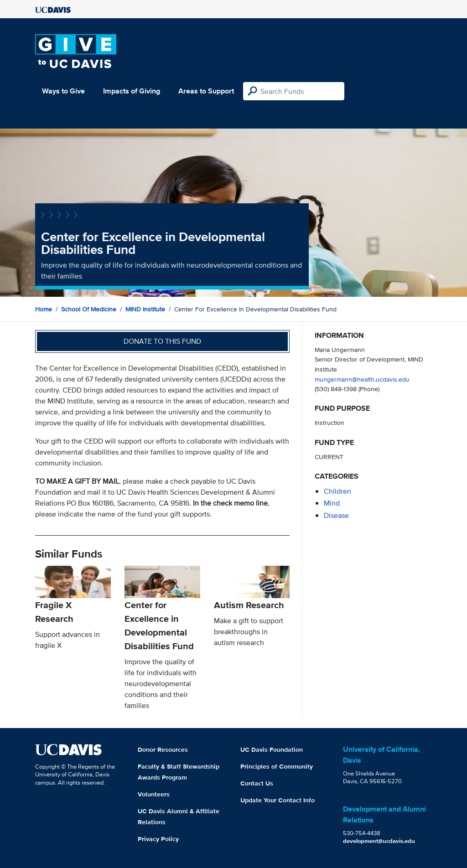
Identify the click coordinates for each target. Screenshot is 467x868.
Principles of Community (277, 766)
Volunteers (154, 794)
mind (332, 503)
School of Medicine (89, 309)
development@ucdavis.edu (379, 841)
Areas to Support (206, 91)
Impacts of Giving (132, 91)
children (337, 491)
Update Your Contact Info (278, 800)
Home (44, 309)
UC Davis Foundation (272, 749)
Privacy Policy (158, 839)
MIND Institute (145, 309)
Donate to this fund (162, 341)
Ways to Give (63, 91)
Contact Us (257, 783)
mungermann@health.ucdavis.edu (362, 379)
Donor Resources (163, 749)
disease (336, 515)
